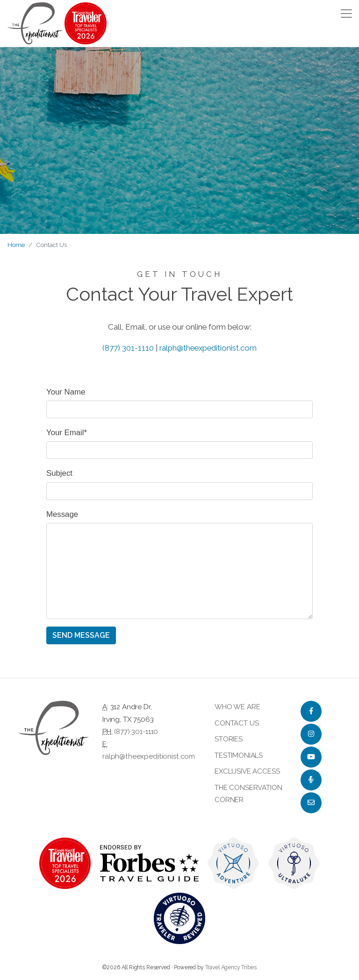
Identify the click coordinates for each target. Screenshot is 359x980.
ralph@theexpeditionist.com (208, 348)
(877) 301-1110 (128, 348)
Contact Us (237, 723)
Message (62, 514)
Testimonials (239, 755)
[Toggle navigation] (346, 14)
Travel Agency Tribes (231, 967)
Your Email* (67, 433)
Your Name (66, 392)
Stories (229, 739)
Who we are (237, 707)
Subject (59, 473)
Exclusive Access (247, 771)
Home (16, 245)
